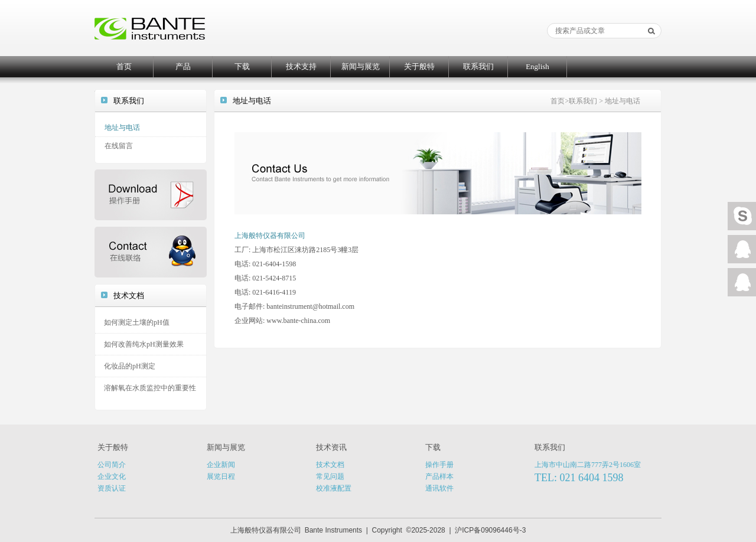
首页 (124, 66)
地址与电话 (122, 128)
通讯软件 (439, 488)
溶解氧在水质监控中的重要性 (150, 388)
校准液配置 (334, 488)
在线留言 (119, 146)
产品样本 (439, 476)
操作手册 (439, 465)
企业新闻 (221, 465)
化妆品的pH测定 (130, 366)
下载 (242, 66)
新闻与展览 (361, 66)
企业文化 (112, 476)
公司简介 (112, 465)
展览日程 (221, 476)
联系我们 (478, 66)
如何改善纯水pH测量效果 (144, 344)
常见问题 (330, 476)
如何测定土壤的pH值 (137, 322)
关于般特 (419, 66)
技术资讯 (331, 447)
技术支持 (301, 66)
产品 (183, 66)
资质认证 (112, 488)
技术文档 (330, 465)
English (537, 66)
